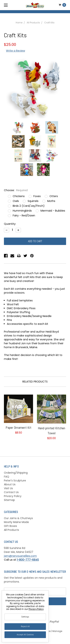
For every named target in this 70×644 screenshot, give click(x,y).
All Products (33, 23)
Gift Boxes (10, 526)
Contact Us (11, 492)
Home (19, 23)
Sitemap (9, 500)
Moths (51, 201)
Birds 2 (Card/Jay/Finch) (29, 206)
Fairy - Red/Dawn (24, 215)
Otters (54, 196)
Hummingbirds (22, 211)
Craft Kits (49, 23)
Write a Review (15, 51)
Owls (16, 201)
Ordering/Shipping (16, 473)
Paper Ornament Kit (18, 428)
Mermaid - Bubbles (53, 211)
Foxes (37, 196)
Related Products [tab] (35, 382)
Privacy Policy (13, 496)
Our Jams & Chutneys (18, 518)
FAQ (7, 477)
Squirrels (33, 201)
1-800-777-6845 (28, 560)
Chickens (19, 196)
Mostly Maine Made (16, 522)
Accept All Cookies (25, 635)
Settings (25, 617)
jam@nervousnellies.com (20, 556)
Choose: (16, 190)
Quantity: (10, 224)
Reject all (25, 626)
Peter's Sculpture (15, 480)
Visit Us (8, 488)
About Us (10, 484)
